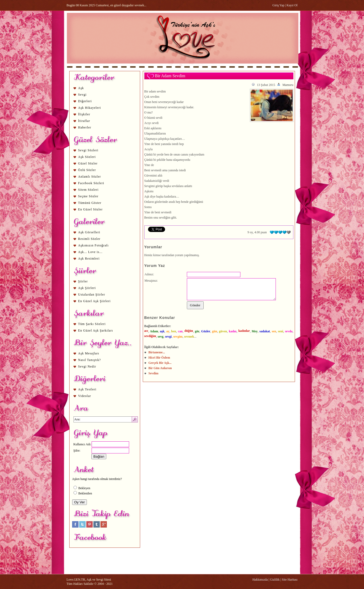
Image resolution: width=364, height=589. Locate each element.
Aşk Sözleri (87, 157)
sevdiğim (150, 336)
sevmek (189, 337)
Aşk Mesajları (89, 353)
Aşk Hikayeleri (90, 108)
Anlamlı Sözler (90, 177)
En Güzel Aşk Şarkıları (96, 330)
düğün (189, 331)
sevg (161, 337)
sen (274, 331)
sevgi (168, 337)
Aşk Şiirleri (87, 288)
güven (223, 331)
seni (281, 331)
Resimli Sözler (89, 239)
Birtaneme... (157, 352)
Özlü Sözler (87, 170)
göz (197, 331)
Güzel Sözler (88, 163)
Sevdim (154, 373)
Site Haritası (290, 580)
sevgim (178, 337)
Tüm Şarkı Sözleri (92, 324)
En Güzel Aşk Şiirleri (94, 301)
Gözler (206, 331)
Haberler (85, 127)
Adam (154, 331)
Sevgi (82, 95)
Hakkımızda (260, 580)
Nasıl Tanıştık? (90, 360)
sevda (289, 331)
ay (168, 331)
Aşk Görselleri (89, 232)
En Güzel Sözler (91, 209)
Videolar (85, 396)
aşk (162, 331)
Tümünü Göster (90, 203)
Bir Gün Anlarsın (160, 368)
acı (146, 331)
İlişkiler (84, 114)
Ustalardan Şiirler (92, 294)
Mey (255, 331)
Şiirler (83, 281)
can (180, 331)
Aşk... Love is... (90, 252)
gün (215, 331)
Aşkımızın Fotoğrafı (94, 245)
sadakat (265, 331)
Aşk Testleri (87, 389)
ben (174, 331)
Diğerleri (85, 101)
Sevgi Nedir (87, 366)
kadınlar (244, 331)
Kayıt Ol (292, 5)
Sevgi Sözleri (88, 150)
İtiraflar (84, 121)
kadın (233, 331)
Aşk (81, 88)
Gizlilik (275, 580)
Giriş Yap (278, 5)
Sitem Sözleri (88, 190)
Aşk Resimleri (89, 259)
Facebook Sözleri (91, 183)
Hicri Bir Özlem (159, 358)
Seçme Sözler (88, 196)
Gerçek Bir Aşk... (160, 363)
